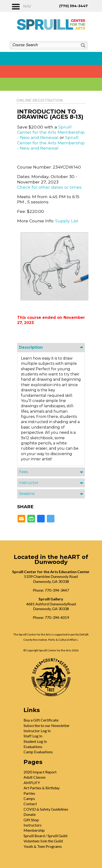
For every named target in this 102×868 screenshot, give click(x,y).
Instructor (29, 483)
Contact (30, 804)
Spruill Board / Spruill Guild (45, 836)
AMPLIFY (32, 783)
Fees (23, 472)
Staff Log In (33, 736)
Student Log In (35, 741)
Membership (34, 830)
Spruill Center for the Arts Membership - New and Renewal (51, 132)
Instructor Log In (37, 731)
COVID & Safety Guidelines (46, 809)
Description (31, 347)
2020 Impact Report (40, 772)
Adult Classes (35, 777)
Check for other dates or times (49, 187)
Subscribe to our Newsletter (47, 725)
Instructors (33, 825)
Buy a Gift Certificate (41, 720)
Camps (29, 798)
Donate (30, 814)
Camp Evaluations (38, 752)
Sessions (27, 494)
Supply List (67, 221)
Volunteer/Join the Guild (43, 841)
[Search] (83, 45)
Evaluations (33, 747)
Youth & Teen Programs (43, 846)
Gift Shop (31, 820)
